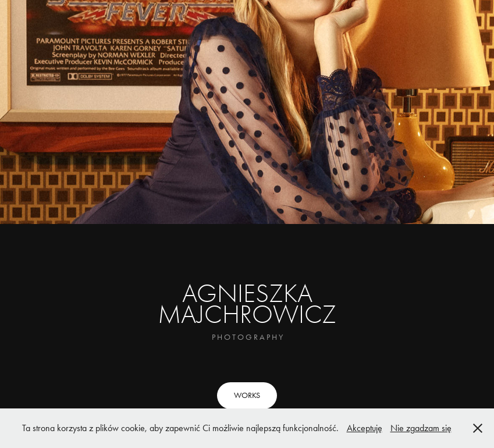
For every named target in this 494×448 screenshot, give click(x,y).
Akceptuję (365, 428)
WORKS (247, 395)
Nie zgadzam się (421, 428)
